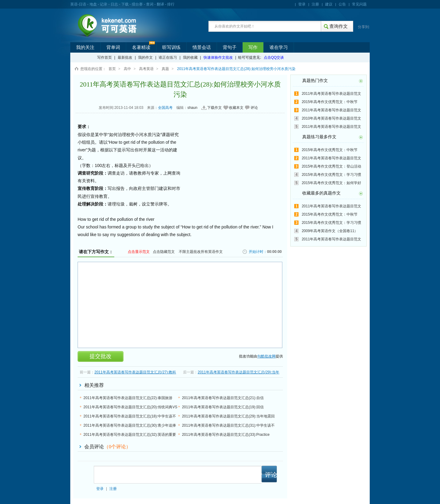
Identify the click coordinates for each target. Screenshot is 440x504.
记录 (104, 4)
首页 (112, 69)
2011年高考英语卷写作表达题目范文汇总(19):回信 (223, 407)
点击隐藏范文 (164, 252)
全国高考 (165, 108)
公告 (342, 4)
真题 (165, 69)
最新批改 (125, 57)
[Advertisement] (229, 169)
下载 (125, 4)
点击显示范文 (139, 252)
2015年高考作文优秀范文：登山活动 (331, 166)
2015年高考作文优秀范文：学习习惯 (331, 175)
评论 (254, 108)
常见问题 (359, 4)
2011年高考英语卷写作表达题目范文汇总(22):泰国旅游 (128, 398)
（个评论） (117, 447)
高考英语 (146, 69)
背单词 (113, 47)
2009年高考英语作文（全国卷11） (330, 231)
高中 (127, 69)
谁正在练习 (168, 57)
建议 (329, 4)
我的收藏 (190, 57)
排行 (171, 4)
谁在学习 (279, 47)
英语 (74, 4)
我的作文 (145, 57)
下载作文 (215, 108)
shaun (192, 108)
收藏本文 (236, 108)
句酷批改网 (266, 356)
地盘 (93, 4)
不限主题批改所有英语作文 (201, 252)
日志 (114, 4)
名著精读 (141, 47)
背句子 (230, 47)
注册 (315, 4)
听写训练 (171, 47)
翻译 (160, 4)
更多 (361, 81)
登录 (302, 4)
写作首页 (105, 57)
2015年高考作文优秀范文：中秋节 (330, 102)
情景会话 (202, 47)
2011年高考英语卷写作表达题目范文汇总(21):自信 (223, 398)
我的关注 (85, 47)
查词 (150, 4)
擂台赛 (137, 4)
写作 (253, 47)
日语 (82, 4)
